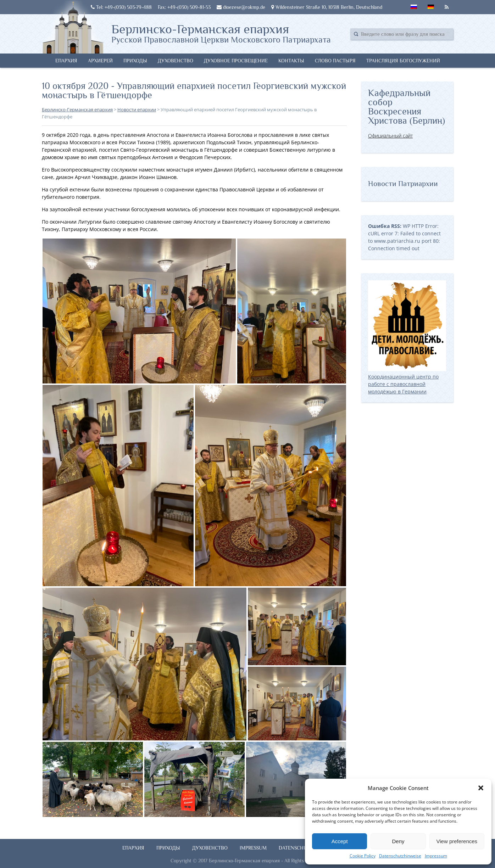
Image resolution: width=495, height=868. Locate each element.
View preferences (457, 841)
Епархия (66, 61)
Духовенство (176, 61)
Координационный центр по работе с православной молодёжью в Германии (407, 380)
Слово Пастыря (335, 61)
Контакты (291, 61)
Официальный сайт (390, 136)
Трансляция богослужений (403, 61)
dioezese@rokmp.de (241, 7)
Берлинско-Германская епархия (221, 33)
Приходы (135, 61)
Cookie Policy (363, 856)
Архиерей (100, 61)
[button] (481, 788)
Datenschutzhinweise (400, 856)
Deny (398, 841)
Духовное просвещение (236, 61)
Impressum (436, 856)
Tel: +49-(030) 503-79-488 (121, 7)
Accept (340, 841)
